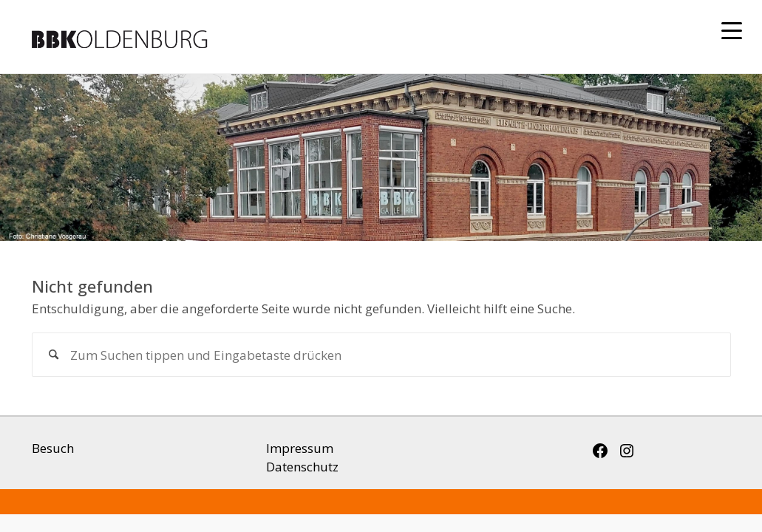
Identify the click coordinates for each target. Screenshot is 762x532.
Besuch (53, 448)
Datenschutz (302, 467)
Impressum (300, 448)
